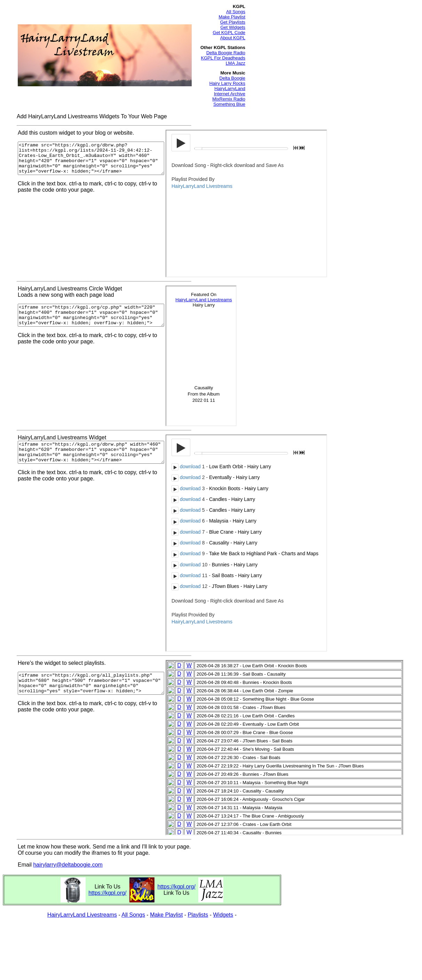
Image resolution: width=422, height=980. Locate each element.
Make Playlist (232, 17)
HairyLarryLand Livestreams (82, 915)
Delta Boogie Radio (226, 53)
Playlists (198, 915)
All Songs (236, 12)
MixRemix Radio (229, 99)
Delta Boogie (232, 78)
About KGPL (233, 38)
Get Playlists (233, 22)
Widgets (223, 915)
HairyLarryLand (230, 89)
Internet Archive (230, 94)
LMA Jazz (236, 63)
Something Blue (229, 104)
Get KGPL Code (229, 33)
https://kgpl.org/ (107, 893)
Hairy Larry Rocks (227, 83)
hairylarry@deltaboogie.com (68, 865)
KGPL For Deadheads (223, 58)
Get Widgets (233, 27)
